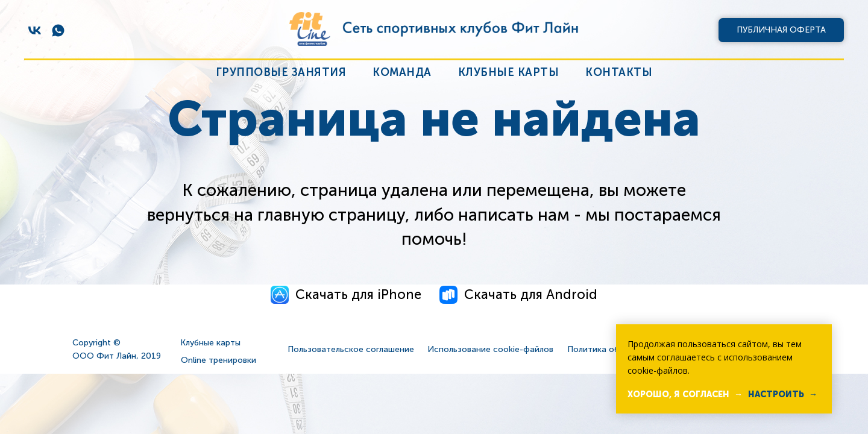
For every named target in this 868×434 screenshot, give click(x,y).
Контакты (619, 72)
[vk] (35, 30)
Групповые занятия (281, 72)
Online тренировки (219, 360)
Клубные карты (509, 72)
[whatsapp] (58, 30)
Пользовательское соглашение (351, 349)
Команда (402, 72)
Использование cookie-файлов (490, 349)
